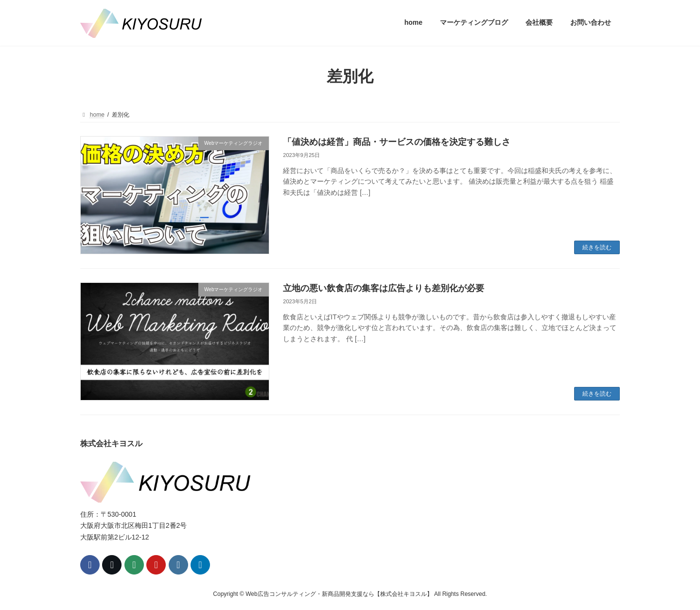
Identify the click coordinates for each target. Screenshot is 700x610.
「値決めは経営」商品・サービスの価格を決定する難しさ (397, 142)
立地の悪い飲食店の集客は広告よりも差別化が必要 (384, 288)
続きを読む (597, 247)
